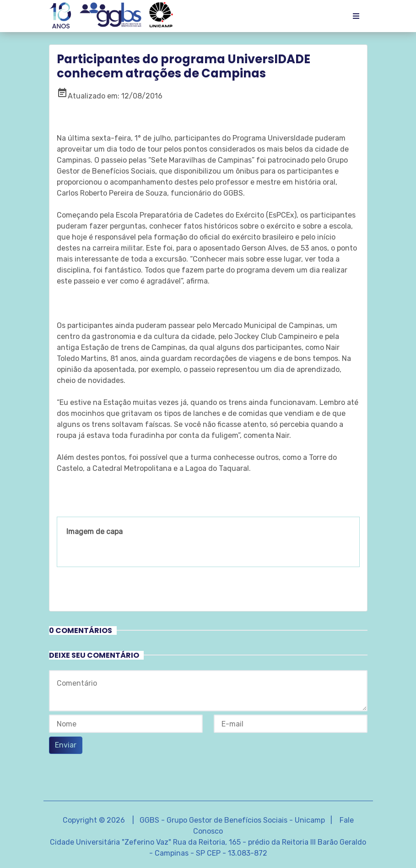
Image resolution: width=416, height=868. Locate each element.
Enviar (66, 745)
